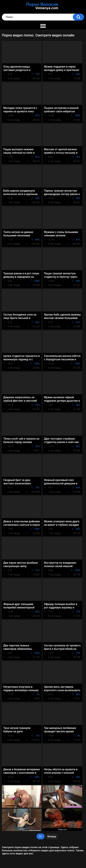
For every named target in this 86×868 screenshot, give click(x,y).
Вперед (52, 836)
